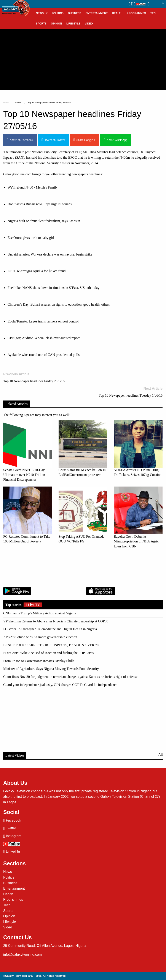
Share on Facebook (20, 140)
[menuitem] (41, 13)
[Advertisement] (83, 59)
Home (6, 103)
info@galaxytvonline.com (22, 955)
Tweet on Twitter (53, 140)
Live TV (33, 605)
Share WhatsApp (116, 140)
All (161, 755)
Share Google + (85, 140)
